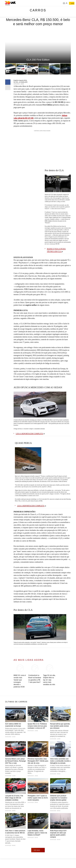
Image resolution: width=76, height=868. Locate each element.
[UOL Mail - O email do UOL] (64, 3)
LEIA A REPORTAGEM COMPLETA (29, 434)
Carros (38, 10)
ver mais (38, 850)
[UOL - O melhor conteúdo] (10, 3)
